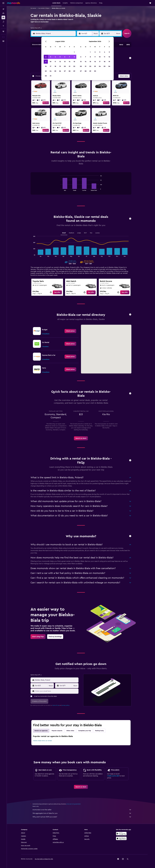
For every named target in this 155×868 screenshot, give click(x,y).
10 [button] (51, 62)
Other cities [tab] (70, 731)
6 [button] (65, 57)
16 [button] (46, 66)
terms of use (56, 705)
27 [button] (65, 71)
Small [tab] (64, 233)
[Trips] (3, 31)
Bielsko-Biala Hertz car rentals (43, 741)
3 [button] (51, 57)
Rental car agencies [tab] (41, 731)
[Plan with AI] (3, 26)
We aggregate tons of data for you (82, 813)
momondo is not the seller (82, 810)
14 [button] (70, 62)
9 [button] (46, 62)
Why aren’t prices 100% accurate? (82, 817)
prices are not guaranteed (73, 804)
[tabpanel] (81, 185)
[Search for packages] (3, 22)
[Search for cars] (3, 17)
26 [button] (60, 71)
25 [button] (55, 71)
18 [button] (55, 66)
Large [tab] (79, 233)
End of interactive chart (59, 189)
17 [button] (51, 66)
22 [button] (74, 66)
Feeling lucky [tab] (99, 731)
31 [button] (51, 76)
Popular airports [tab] (57, 731)
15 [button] (74, 62)
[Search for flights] (3, 9)
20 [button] (65, 66)
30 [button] (46, 76)
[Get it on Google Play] (121, 834)
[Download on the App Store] (121, 838)
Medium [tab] (71, 233)
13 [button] (65, 62)
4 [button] (55, 57)
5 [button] (60, 57)
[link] (57, 292)
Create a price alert (113, 776)
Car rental (33, 8)
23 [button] (46, 71)
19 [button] (60, 66)
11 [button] (55, 62)
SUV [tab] (85, 233)
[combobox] (36, 28)
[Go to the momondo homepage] (14, 3)
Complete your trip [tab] (85, 731)
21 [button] (70, 66)
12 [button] (60, 62)
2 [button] (46, 57)
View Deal (46, 103)
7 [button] (69, 57)
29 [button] (74, 71)
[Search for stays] (3, 13)
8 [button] (74, 57)
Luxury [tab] (98, 233)
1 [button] (74, 52)
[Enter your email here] (56, 691)
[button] (3, 3)
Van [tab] (91, 233)
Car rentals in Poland (44, 8)
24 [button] (51, 71)
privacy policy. (66, 705)
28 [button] (69, 71)
